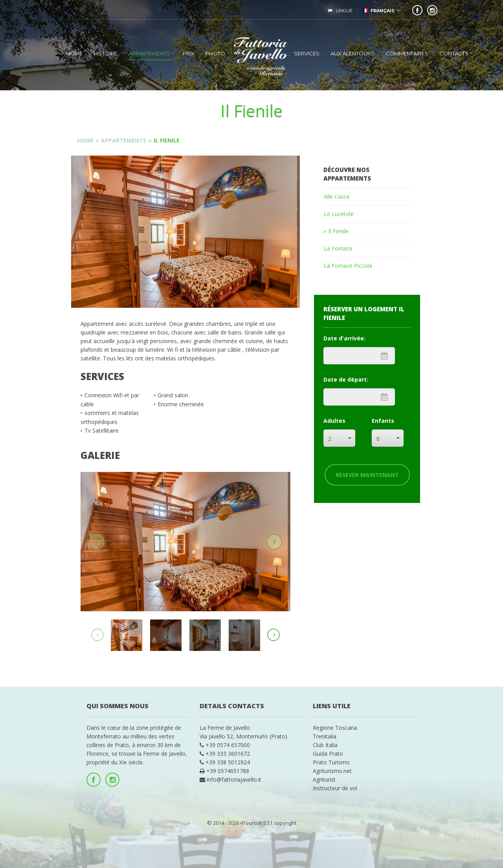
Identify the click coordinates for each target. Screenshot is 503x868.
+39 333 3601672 (225, 754)
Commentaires (407, 53)
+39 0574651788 (224, 771)
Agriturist (324, 779)
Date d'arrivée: (344, 338)
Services (307, 53)
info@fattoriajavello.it (230, 779)
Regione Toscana (335, 728)
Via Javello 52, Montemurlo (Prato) (243, 736)
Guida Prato (328, 754)
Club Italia (325, 745)
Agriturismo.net (332, 771)
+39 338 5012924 (225, 762)
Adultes (334, 421)
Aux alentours (352, 53)
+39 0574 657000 (225, 745)
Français (379, 11)
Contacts (454, 53)
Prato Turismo (331, 762)
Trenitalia (325, 736)
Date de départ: (346, 379)
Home (74, 53)
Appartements (149, 53)
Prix (189, 53)
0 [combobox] (378, 439)
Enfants (383, 421)
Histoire (106, 53)
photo (215, 53)
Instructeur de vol (335, 788)
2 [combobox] (330, 439)
